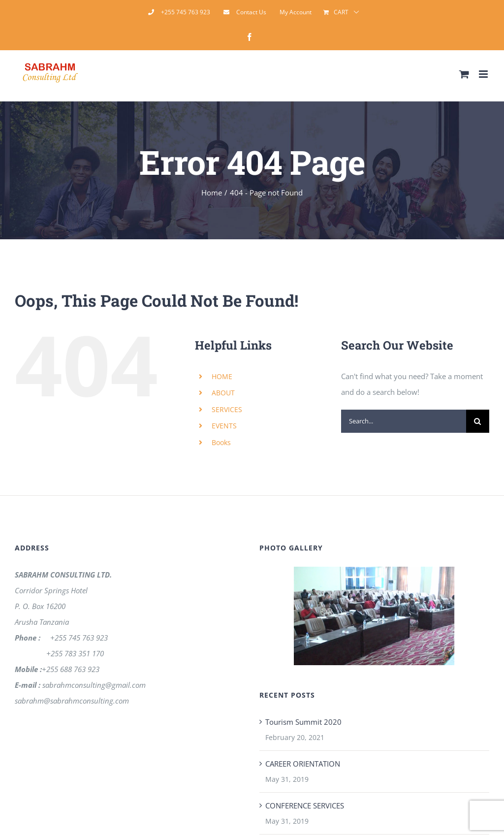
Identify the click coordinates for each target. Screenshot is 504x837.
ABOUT (223, 393)
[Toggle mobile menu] (484, 74)
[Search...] (404, 421)
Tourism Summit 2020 (303, 722)
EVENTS (224, 426)
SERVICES (227, 409)
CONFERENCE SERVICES (305, 805)
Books (221, 442)
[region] (374, 616)
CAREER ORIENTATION (303, 764)
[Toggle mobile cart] (464, 74)
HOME (222, 376)
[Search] (478, 421)
